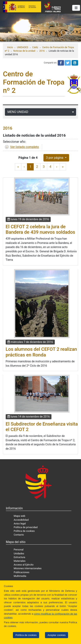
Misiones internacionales (28, 568)
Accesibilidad (21, 520)
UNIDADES (23, 47)
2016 (42, 51)
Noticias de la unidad (24, 51)
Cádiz (35, 47)
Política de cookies (26, 635)
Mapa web (19, 516)
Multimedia (20, 576)
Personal (19, 550)
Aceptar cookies (57, 635)
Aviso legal (20, 524)
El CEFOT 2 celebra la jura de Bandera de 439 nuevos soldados (40, 230)
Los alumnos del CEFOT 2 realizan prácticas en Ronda (41, 352)
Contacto (19, 535)
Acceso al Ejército (24, 565)
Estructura (19, 557)
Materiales (20, 561)
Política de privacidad (26, 527)
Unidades (19, 553)
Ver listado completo (25, 147)
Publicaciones (22, 572)
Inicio (10, 47)
